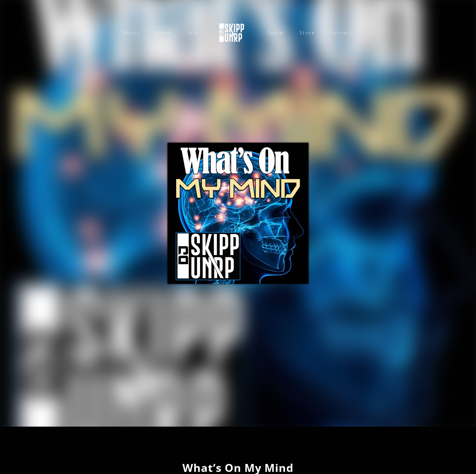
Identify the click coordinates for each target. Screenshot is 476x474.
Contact (341, 33)
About (164, 33)
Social (276, 33)
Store (307, 33)
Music (132, 33)
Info (193, 33)
